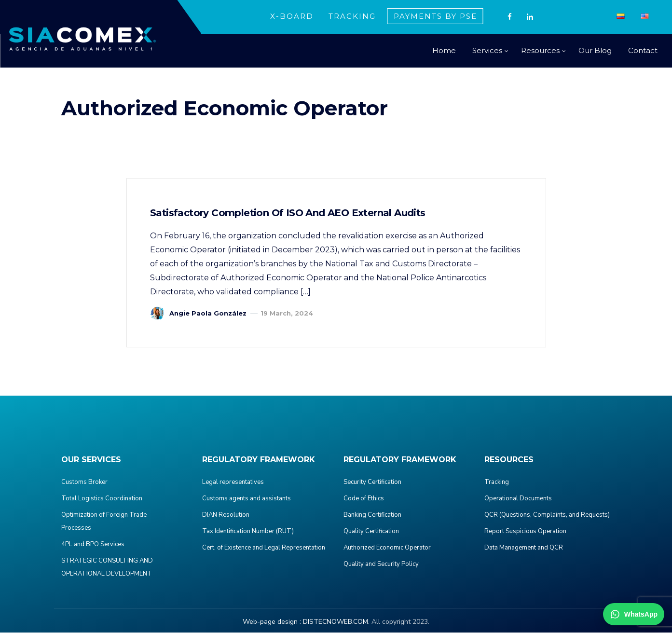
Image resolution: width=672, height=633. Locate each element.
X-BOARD (292, 16)
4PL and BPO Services (93, 545)
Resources (540, 50)
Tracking (497, 482)
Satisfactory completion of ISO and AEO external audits (289, 213)
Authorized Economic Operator (387, 548)
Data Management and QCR (524, 548)
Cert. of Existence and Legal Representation (264, 548)
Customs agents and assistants (247, 499)
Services (487, 50)
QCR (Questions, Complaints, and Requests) (547, 515)
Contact (643, 50)
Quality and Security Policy (381, 564)
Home (444, 50)
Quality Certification (371, 532)
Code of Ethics (364, 499)
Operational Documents (518, 499)
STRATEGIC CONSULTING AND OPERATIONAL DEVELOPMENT (107, 568)
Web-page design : (272, 622)
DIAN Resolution (226, 515)
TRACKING (352, 16)
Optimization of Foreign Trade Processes (104, 522)
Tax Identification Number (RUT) (248, 532)
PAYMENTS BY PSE (435, 16)
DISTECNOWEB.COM (336, 622)
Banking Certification (372, 515)
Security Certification (372, 482)
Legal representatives (233, 482)
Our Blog (595, 50)
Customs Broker (84, 482)
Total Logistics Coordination (102, 499)
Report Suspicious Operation (525, 532)
